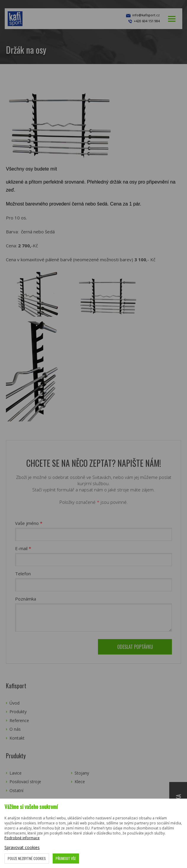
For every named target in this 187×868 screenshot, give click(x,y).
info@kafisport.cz (142, 16)
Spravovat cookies (22, 847)
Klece (80, 782)
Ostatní (16, 790)
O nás (15, 729)
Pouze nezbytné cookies (27, 858)
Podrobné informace (22, 838)
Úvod (14, 703)
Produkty (18, 712)
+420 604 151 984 (147, 21)
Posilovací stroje (25, 782)
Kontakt (17, 738)
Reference (19, 720)
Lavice (16, 773)
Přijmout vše (66, 858)
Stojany (82, 773)
